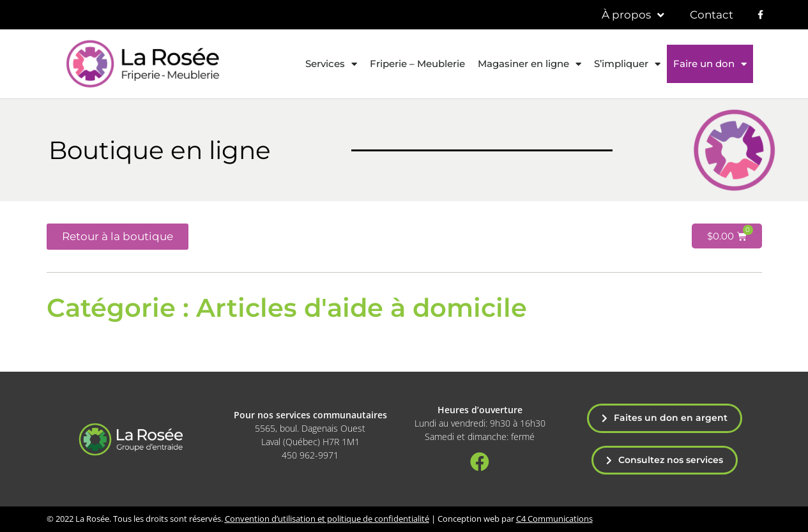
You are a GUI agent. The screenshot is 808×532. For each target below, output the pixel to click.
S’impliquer (627, 64)
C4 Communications (554, 519)
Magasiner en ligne (530, 64)
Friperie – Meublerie (417, 64)
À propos (633, 15)
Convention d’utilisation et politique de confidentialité (327, 519)
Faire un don (710, 64)
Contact (712, 15)
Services (331, 64)
